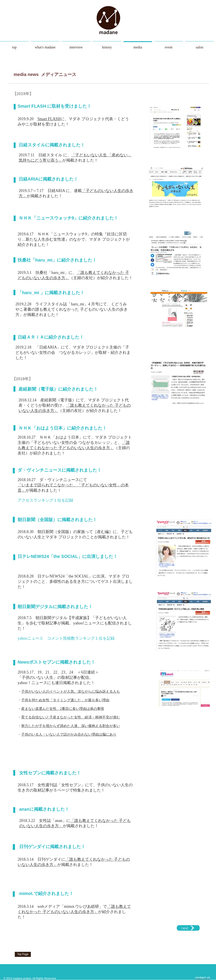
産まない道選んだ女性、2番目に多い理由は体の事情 (63, 709)
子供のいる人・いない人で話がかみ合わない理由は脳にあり (69, 734)
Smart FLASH (49, 119)
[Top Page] (23, 954)
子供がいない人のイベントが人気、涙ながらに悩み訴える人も (71, 691)
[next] (188, 928)
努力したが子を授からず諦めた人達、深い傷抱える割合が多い (71, 726)
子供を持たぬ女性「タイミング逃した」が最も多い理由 (65, 700)
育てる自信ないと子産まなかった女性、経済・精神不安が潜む (71, 717)
